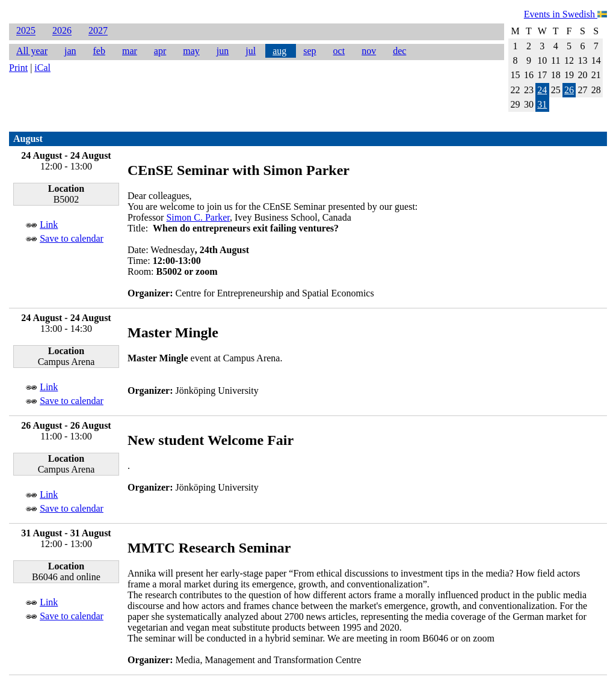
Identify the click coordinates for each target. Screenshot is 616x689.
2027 (98, 31)
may (191, 51)
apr (160, 51)
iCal (42, 68)
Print (18, 68)
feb (99, 51)
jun (223, 51)
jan (70, 51)
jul (251, 51)
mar (130, 51)
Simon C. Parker (198, 217)
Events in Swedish (565, 14)
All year (32, 51)
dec (399, 51)
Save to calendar (72, 238)
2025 (26, 31)
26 (569, 90)
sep (310, 51)
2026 (62, 31)
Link (49, 225)
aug (279, 51)
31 (542, 104)
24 (542, 90)
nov (369, 51)
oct (339, 51)
